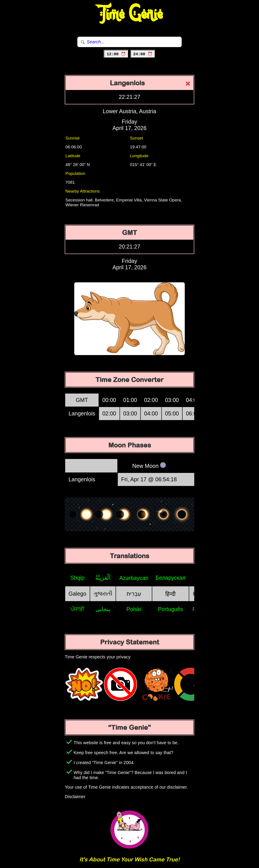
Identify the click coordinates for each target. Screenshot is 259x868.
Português (170, 609)
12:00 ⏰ (116, 54)
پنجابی (103, 609)
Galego (77, 594)
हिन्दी (170, 594)
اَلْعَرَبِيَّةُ (103, 578)
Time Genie (130, 14)
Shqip (77, 578)
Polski (134, 609)
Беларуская (170, 578)
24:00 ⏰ (143, 54)
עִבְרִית (134, 594)
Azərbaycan (134, 578)
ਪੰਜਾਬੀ (77, 609)
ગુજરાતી (103, 593)
